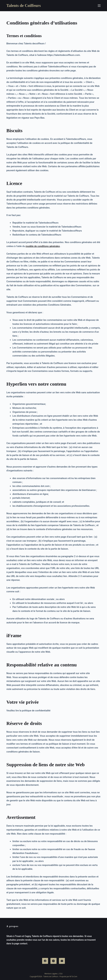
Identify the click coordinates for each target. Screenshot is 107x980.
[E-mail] (62, 961)
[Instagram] (54, 961)
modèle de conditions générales (43, 246)
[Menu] (99, 6)
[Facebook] (45, 961)
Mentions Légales (51, 974)
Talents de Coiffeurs (24, 6)
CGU (61, 974)
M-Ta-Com (73, 976)
